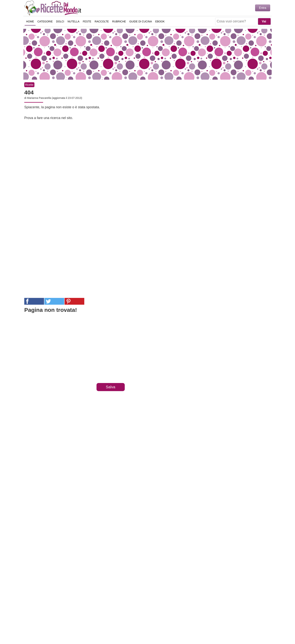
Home (30, 21)
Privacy (140, 624)
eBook (160, 21)
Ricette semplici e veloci (53, 8)
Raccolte (102, 21)
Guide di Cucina (141, 21)
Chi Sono (103, 624)
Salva (110, 387)
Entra (263, 8)
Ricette (29, 85)
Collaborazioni (187, 624)
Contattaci (122, 624)
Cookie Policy (161, 624)
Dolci (60, 21)
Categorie (45, 21)
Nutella (73, 21)
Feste (87, 21)
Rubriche (119, 21)
